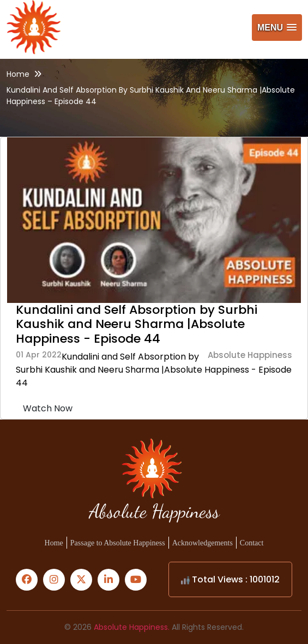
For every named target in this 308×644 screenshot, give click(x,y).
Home (18, 74)
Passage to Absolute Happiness (118, 543)
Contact (252, 543)
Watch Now (48, 408)
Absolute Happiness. (132, 627)
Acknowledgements (203, 543)
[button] (277, 28)
